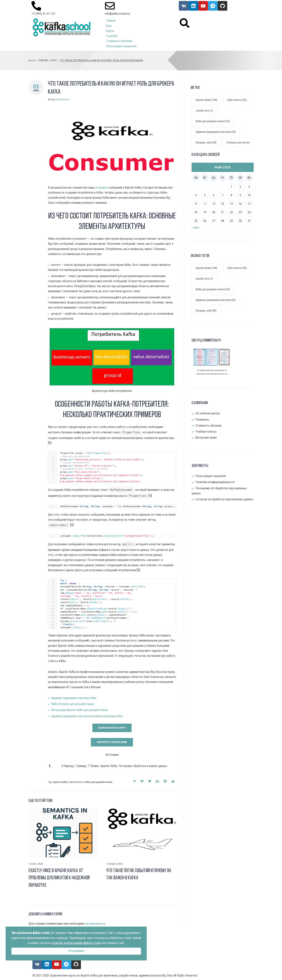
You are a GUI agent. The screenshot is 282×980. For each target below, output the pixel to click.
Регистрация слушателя (211, 476)
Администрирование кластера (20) (216, 132)
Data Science (76, 782)
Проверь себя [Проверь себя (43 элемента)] (206, 311)
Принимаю (76, 951)
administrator (62, 100)
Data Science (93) (237, 100)
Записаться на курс (112, 728)
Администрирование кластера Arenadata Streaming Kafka (87, 716)
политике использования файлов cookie (77, 943)
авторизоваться (95, 924)
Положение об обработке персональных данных (219, 491)
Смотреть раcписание (112, 742)
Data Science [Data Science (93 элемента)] (237, 268)
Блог (54, 60)
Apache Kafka (60, 782)
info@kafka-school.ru (118, 14)
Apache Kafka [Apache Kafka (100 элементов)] (206, 268)
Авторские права (206, 438)
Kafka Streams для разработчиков (73, 704)
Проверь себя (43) (206, 143)
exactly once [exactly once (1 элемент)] (204, 279)
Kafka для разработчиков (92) (213, 121)
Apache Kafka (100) (206, 100)
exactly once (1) (204, 111)
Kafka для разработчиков (98, 782)
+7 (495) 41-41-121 (43, 14)
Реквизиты (202, 420)
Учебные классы (206, 432)
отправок (101, 188)
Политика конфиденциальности (215, 482)
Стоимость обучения (208, 426)
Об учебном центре (208, 413)
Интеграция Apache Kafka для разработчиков (80, 710)
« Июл (195, 228)
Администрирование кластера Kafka (74, 698)
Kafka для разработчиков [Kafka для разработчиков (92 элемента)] (213, 289)
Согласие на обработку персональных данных (224, 499)
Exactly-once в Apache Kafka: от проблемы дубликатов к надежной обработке (59, 878)
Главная (43, 60)
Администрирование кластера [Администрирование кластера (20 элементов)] (216, 300)
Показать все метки (238, 143)
